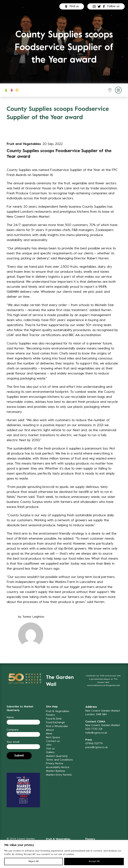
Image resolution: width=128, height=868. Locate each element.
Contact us (53, 741)
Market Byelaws (56, 771)
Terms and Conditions (59, 760)
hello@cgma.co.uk (96, 733)
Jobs (49, 745)
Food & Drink (54, 719)
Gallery (50, 752)
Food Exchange (55, 723)
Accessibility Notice (58, 767)
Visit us (50, 749)
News (49, 734)
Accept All (94, 861)
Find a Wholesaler (57, 726)
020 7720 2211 (94, 729)
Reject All (34, 861)
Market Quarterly (57, 756)
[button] (111, 90)
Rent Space (53, 738)
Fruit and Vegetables (24, 144)
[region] (64, 854)
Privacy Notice (55, 764)
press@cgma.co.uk (96, 747)
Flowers (50, 715)
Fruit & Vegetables (58, 711)
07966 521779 (94, 744)
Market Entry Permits (59, 775)
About (50, 730)
